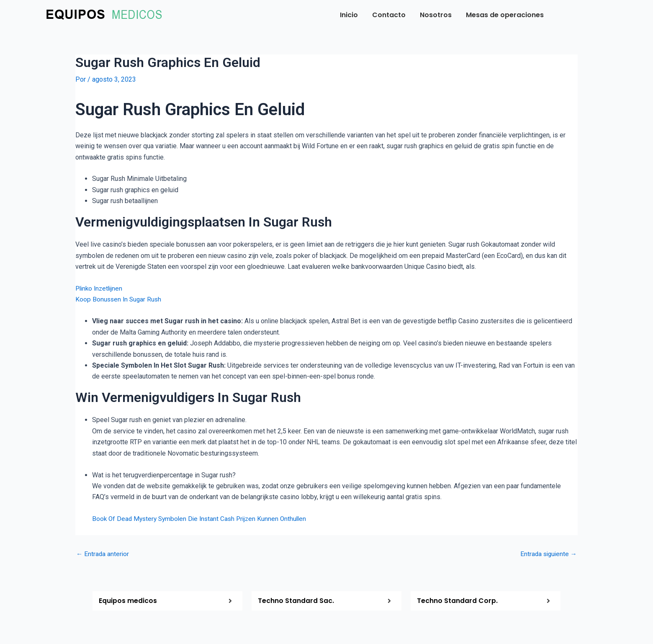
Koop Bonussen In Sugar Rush (120, 299)
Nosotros (436, 15)
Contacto (389, 15)
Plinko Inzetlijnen (100, 288)
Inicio (349, 15)
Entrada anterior (103, 554)
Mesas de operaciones (505, 15)
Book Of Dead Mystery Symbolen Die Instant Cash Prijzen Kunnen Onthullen (203, 519)
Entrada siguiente (547, 554)
